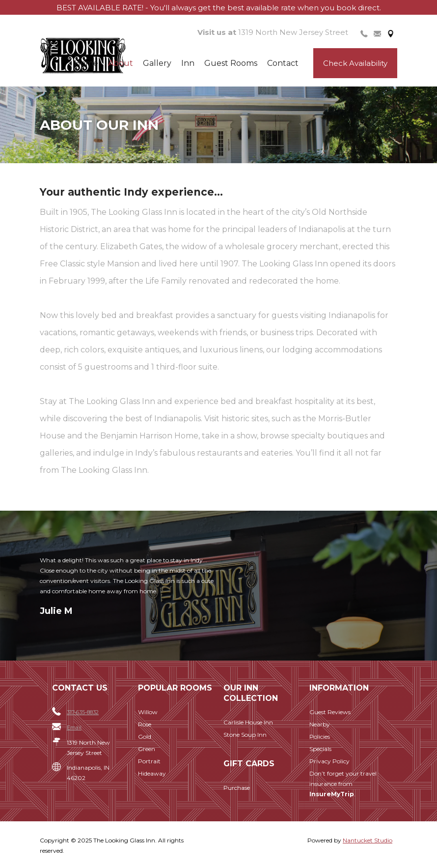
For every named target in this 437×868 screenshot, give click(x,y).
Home (86, 63)
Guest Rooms (231, 63)
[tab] (364, 33)
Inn (188, 63)
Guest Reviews (330, 712)
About (121, 63)
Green (147, 749)
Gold (145, 737)
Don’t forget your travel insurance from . (343, 784)
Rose (145, 724)
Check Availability (355, 63)
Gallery (157, 63)
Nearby (320, 724)
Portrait (149, 761)
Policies (320, 737)
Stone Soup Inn (245, 735)
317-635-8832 (83, 712)
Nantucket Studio (368, 840)
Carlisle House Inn (248, 722)
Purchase (237, 788)
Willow (148, 712)
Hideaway (152, 773)
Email (74, 727)
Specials (320, 749)
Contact (283, 63)
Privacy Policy (329, 761)
